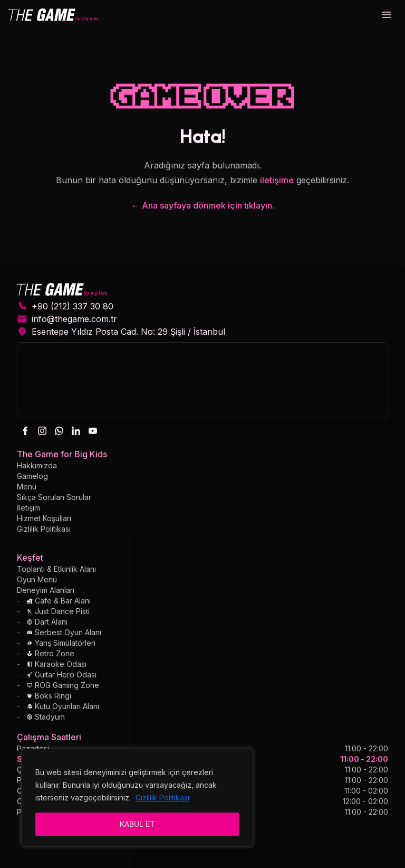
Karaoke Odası (56, 664)
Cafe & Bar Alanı (59, 601)
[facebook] (25, 431)
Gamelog (32, 476)
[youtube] (93, 431)
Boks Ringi (49, 696)
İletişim (28, 508)
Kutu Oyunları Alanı (63, 706)
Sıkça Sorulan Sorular (54, 497)
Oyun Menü (37, 579)
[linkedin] (76, 431)
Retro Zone (50, 653)
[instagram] (42, 431)
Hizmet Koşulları (44, 518)
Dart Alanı (47, 622)
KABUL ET (137, 824)
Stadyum (46, 717)
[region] (137, 798)
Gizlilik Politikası (162, 798)
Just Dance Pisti (58, 611)
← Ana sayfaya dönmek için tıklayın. (203, 205)
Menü (27, 487)
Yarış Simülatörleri (61, 643)
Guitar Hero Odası (61, 674)
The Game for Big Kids (62, 454)
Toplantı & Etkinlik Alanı (56, 569)
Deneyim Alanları (46, 590)
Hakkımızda (37, 465)
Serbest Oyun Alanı (64, 632)
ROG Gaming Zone (63, 685)
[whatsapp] (59, 431)
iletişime (277, 180)
